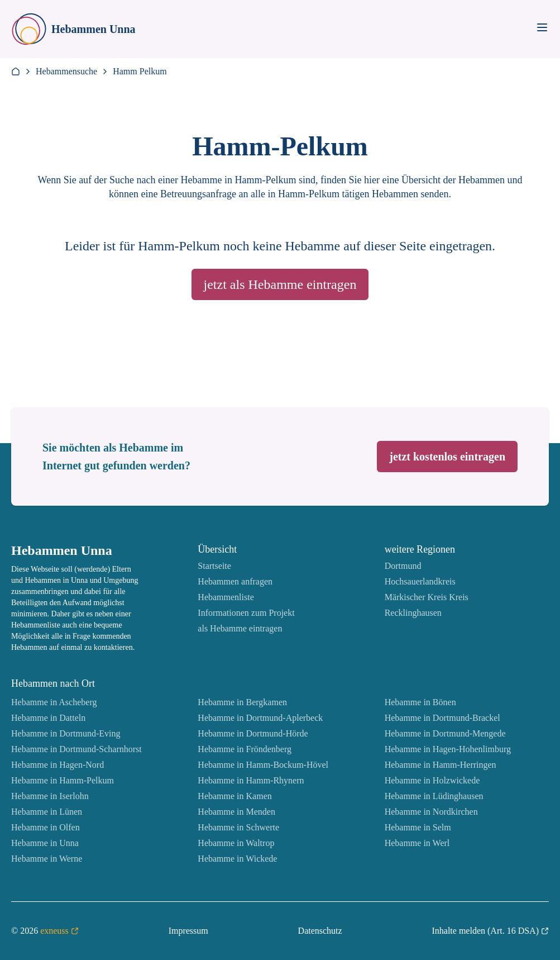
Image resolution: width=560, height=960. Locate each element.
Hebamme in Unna (45, 843)
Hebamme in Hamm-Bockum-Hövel (263, 765)
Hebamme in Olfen (46, 827)
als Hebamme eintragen (240, 628)
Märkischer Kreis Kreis (427, 597)
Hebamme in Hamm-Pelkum (63, 780)
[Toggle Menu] (542, 27)
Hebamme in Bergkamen (242, 702)
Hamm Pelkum (140, 72)
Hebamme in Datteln (48, 718)
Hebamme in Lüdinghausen (434, 796)
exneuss (59, 931)
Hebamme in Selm (418, 827)
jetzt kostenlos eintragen (447, 457)
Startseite (214, 566)
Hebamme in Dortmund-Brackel (442, 718)
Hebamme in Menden (236, 812)
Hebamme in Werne (47, 859)
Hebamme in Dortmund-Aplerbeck (260, 718)
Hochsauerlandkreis (420, 581)
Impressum (188, 931)
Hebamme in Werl (417, 843)
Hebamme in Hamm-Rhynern (251, 780)
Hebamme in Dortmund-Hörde (253, 733)
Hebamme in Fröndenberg (245, 749)
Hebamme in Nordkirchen (431, 812)
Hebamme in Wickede (237, 859)
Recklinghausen (413, 613)
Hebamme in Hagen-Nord (58, 765)
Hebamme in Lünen (47, 812)
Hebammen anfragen (235, 581)
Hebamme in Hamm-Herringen (441, 765)
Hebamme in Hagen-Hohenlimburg (448, 749)
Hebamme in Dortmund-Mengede (445, 733)
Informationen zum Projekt (246, 613)
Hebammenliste (226, 597)
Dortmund (403, 566)
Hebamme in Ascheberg (54, 702)
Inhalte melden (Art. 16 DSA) (490, 931)
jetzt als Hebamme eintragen (280, 284)
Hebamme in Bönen (420, 702)
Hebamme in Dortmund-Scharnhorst (76, 749)
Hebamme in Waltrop (236, 843)
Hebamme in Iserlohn (50, 796)
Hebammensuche (66, 72)
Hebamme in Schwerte (238, 827)
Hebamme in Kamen (234, 796)
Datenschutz (320, 931)
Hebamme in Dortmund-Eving (66, 733)
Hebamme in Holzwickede (432, 780)
